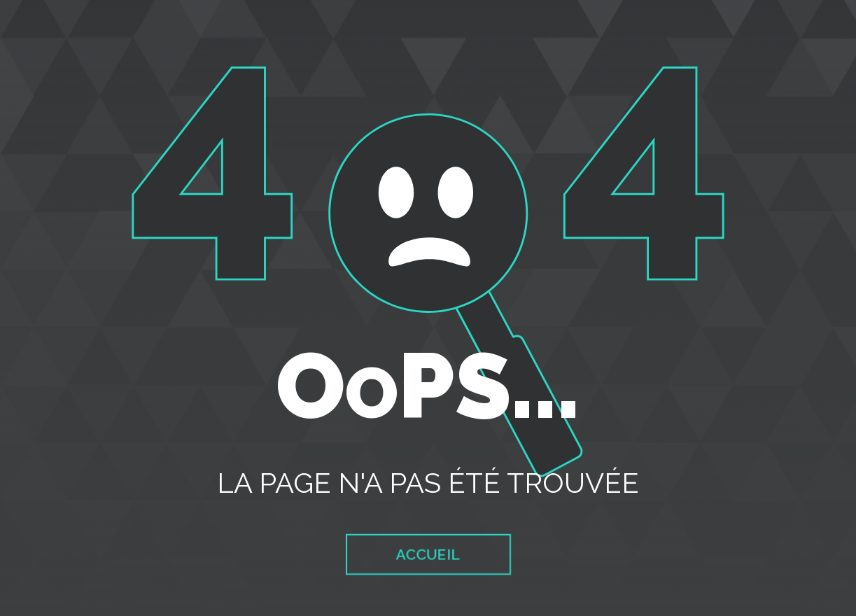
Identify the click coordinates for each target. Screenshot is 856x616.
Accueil (428, 555)
